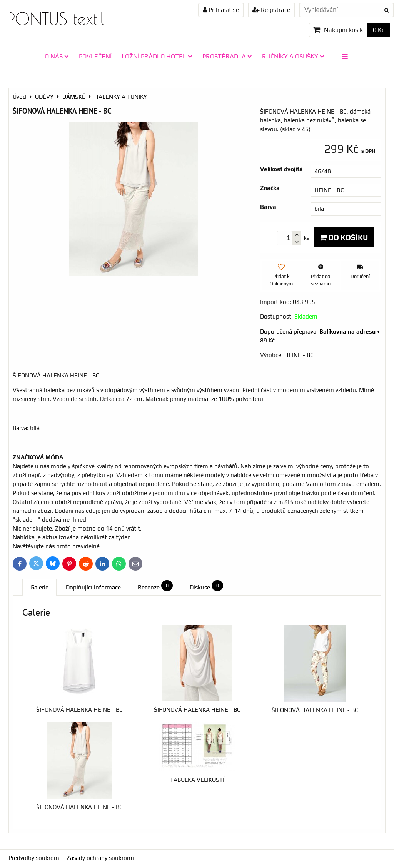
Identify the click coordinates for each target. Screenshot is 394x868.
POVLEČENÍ (95, 56)
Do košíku (344, 237)
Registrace (271, 10)
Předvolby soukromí (35, 858)
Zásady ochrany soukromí (100, 858)
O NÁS (57, 56)
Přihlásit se (221, 10)
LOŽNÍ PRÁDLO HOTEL (157, 56)
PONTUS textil (57, 19)
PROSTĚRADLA (227, 56)
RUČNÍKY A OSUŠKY (293, 56)
